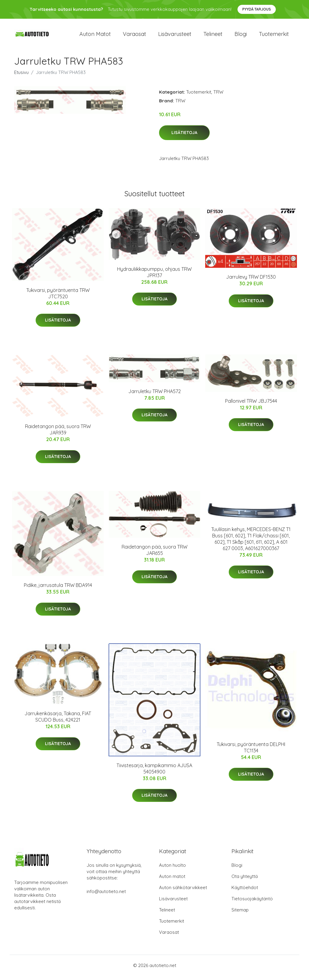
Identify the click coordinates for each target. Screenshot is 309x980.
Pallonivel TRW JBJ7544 (251, 405)
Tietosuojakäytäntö (252, 903)
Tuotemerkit (274, 36)
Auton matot (95, 36)
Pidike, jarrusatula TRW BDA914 (58, 589)
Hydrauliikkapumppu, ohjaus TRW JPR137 (154, 276)
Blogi (241, 36)
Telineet (213, 36)
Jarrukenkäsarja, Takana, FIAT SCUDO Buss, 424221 (58, 721)
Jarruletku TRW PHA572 (154, 396)
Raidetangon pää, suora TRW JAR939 (58, 434)
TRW (218, 96)
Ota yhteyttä (245, 881)
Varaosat (134, 36)
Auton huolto (172, 869)
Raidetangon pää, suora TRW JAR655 (154, 554)
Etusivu (21, 77)
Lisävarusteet (175, 36)
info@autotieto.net (106, 896)
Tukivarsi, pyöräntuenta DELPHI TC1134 (251, 752)
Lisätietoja (184, 137)
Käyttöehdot (245, 892)
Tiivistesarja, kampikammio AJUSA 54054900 (154, 773)
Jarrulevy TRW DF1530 (251, 281)
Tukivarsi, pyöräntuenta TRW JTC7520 (58, 298)
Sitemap (240, 914)
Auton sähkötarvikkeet (183, 892)
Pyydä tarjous (257, 9)
